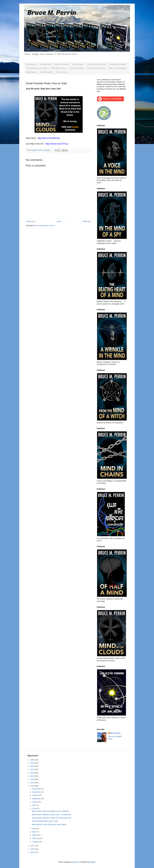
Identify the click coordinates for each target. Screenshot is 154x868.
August (35, 802)
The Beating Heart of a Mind (36, 68)
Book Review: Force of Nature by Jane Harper (49, 824)
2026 (32, 760)
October (35, 795)
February (36, 838)
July (34, 805)
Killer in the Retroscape (117, 68)
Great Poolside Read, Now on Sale (45, 821)
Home (59, 221)
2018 (32, 786)
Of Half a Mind (46, 64)
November (36, 792)
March (35, 835)
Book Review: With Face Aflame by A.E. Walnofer (50, 811)
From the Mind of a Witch (96, 64)
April (34, 832)
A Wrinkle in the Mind (117, 64)
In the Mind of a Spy (58, 68)
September (37, 799)
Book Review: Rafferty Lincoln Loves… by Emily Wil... (52, 815)
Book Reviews (31, 72)
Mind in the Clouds (62, 64)
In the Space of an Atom (96, 68)
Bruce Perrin (115, 733)
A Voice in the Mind (76, 68)
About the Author (46, 72)
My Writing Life (31, 64)
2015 (32, 852)
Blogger (92, 862)
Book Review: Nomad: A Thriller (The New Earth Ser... (52, 818)
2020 (32, 779)
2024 (32, 766)
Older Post (87, 221)
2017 (32, 846)
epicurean (76, 862)
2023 (32, 769)
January (35, 842)
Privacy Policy (62, 72)
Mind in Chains (78, 64)
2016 (32, 849)
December (36, 789)
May (34, 829)
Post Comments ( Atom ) (45, 225)
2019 (32, 783)
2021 (32, 776)
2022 (32, 773)
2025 (32, 763)
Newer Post (31, 221)
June (34, 808)
